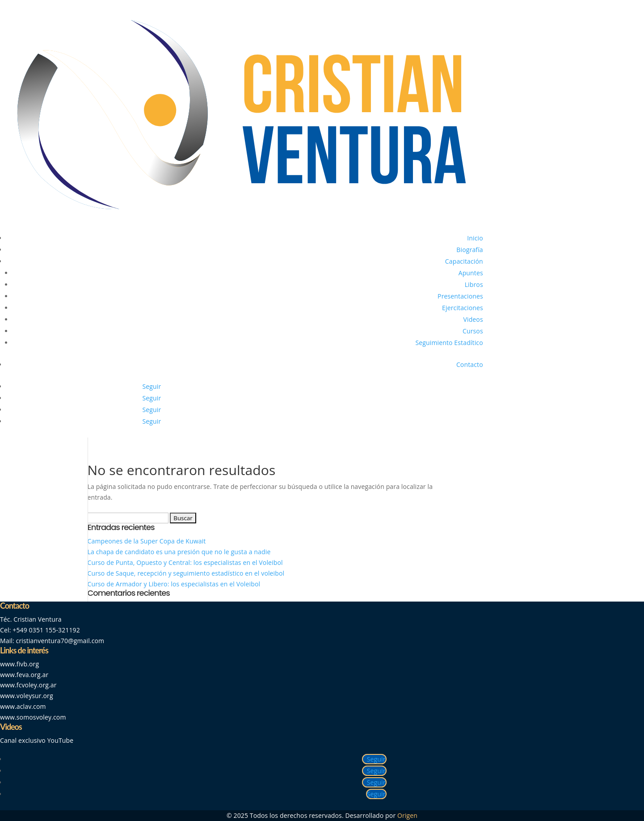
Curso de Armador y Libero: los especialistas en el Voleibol (174, 584)
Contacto (470, 364)
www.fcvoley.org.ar (28, 685)
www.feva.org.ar (24, 675)
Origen (407, 815)
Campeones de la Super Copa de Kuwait (148, 541)
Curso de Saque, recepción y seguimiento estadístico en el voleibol (186, 573)
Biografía (469, 250)
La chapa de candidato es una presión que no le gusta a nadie (179, 552)
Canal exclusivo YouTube (37, 740)
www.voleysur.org (27, 696)
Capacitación (464, 261)
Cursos (473, 331)
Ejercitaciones (463, 308)
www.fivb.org (19, 664)
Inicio (475, 238)
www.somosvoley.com (33, 717)
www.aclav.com (23, 706)
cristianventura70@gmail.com (60, 641)
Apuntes (471, 273)
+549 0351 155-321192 (46, 630)
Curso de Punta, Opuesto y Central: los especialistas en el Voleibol (185, 562)
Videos (473, 319)
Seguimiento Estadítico (449, 343)
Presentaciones (460, 296)
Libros (474, 284)
